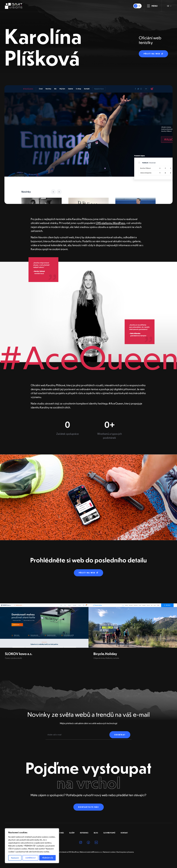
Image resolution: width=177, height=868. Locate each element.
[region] (32, 846)
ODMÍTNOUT (30, 858)
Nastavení (15, 858)
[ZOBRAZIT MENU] (148, 6)
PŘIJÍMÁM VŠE (48, 858)
